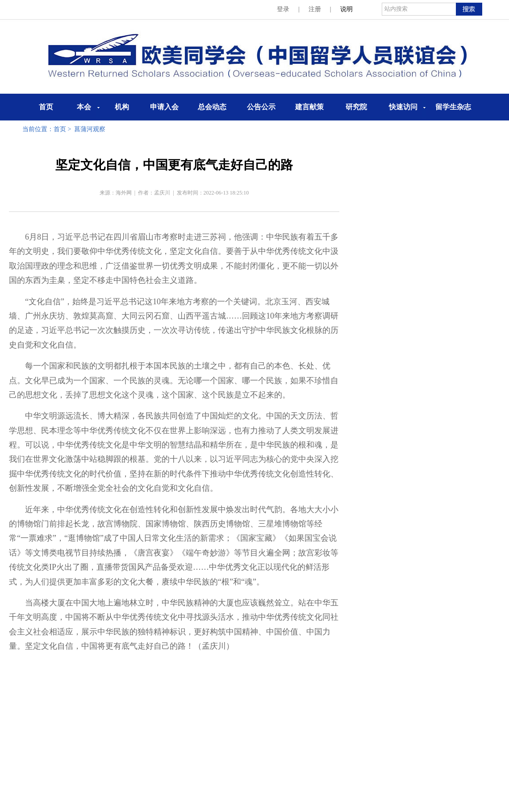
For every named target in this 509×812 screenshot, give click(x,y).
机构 (122, 107)
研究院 (356, 107)
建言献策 (309, 107)
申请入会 (164, 107)
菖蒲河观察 (90, 129)
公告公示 (261, 107)
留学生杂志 (453, 107)
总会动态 (212, 107)
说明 (346, 9)
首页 (46, 107)
